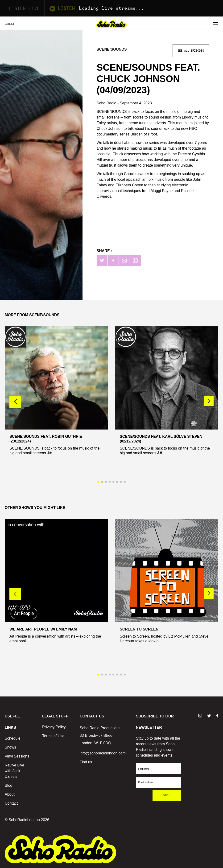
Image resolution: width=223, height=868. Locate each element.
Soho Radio (107, 103)
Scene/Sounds (112, 49)
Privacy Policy (54, 727)
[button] (209, 401)
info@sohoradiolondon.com (103, 753)
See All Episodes (191, 51)
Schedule (13, 738)
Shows (10, 747)
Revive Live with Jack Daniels (14, 771)
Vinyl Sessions (17, 756)
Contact (11, 803)
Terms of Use (53, 736)
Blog (8, 785)
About (10, 794)
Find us (86, 762)
